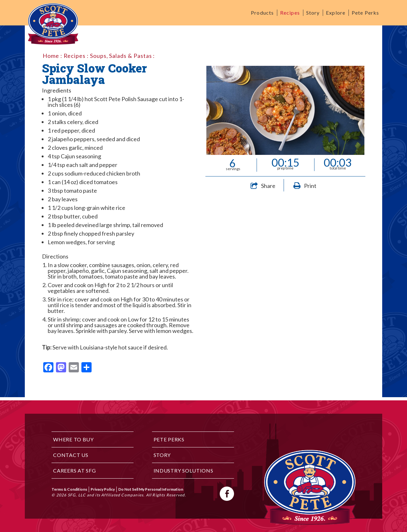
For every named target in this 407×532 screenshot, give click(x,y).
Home (51, 56)
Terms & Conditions (69, 489)
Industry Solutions (183, 470)
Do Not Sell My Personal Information (151, 489)
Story (313, 13)
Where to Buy (73, 439)
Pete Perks (365, 13)
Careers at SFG (74, 470)
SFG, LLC (77, 495)
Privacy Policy (103, 489)
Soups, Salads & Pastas (121, 56)
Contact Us (71, 455)
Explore (336, 13)
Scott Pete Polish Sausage (126, 99)
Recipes (290, 13)
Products (262, 13)
